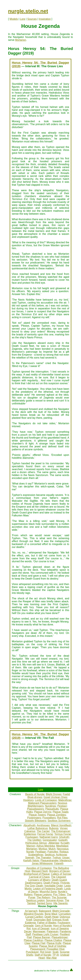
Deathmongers (34, 883)
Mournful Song (48, 892)
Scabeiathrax (36, 855)
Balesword (45, 911)
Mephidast (62, 846)
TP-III (56, 955)
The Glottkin (34, 840)
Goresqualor (50, 840)
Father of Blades (47, 923)
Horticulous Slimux (36, 843)
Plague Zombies (56, 815)
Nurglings (50, 806)
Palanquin (52, 931)
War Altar (51, 958)
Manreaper (39, 931)
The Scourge (59, 897)
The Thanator (43, 858)
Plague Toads (61, 812)
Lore (23, 19)
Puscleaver (32, 952)
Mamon (31, 846)
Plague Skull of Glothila (52, 946)
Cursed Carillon (34, 917)
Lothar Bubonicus (38, 828)
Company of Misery (39, 880)
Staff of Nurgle (43, 955)
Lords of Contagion (46, 800)
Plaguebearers (35, 809)
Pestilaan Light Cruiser (45, 934)
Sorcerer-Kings (55, 900)
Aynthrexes (43, 825)
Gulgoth (63, 840)
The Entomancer (61, 831)
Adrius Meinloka (46, 846)
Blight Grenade (61, 911)
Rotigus (64, 852)
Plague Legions (43, 894)
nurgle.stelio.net (28, 11)
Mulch (52, 849)
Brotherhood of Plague (37, 874)
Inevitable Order (54, 886)
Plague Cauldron (33, 940)
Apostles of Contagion (39, 868)
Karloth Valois (31, 860)
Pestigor (62, 806)
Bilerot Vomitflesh (61, 825)
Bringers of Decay (59, 871)
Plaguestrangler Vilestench (56, 860)
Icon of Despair (41, 928)
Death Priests (51, 883)
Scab (55, 952)
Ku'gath (65, 843)
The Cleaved (58, 877)
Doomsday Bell (42, 920)
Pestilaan (41, 852)
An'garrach (31, 911)
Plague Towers (37, 815)
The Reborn (43, 897)
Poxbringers (34, 818)
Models (14, 19)
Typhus (57, 858)
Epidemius (30, 834)
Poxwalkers (49, 818)
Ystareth (59, 863)
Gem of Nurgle (43, 926)
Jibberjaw (54, 843)
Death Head (51, 917)
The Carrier (43, 831)
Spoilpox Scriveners (59, 821)
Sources (32, 19)
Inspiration (45, 19)
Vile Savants (60, 903)
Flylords (65, 883)
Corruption (65, 914)
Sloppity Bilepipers (36, 821)
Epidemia (30, 923)
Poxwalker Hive (55, 949)
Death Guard (59, 880)
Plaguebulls (52, 809)
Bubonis (54, 828)
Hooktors (28, 800)
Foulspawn (32, 837)
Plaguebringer (60, 937)
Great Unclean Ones (55, 797)
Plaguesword (38, 949)
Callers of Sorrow (61, 874)
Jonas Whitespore (42, 863)
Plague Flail (38, 943)
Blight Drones (54, 794)
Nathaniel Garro (49, 837)
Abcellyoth (29, 825)
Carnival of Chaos (39, 877)
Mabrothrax (65, 800)
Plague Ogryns (43, 812)
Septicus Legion (35, 900)
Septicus (50, 855)
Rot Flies (62, 818)
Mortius (43, 849)
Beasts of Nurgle (35, 794)
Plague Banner (42, 937)
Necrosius (63, 849)
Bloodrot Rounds (34, 914)
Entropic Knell (60, 920)
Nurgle (30, 852)
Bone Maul (51, 914)
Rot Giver (46, 952)
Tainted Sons (44, 903)
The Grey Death (34, 886)
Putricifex (53, 852)
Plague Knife (54, 943)
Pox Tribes (59, 894)
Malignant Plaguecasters (42, 803)
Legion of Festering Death (48, 889)
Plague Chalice (53, 940)
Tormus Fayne (62, 834)
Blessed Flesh (40, 871)
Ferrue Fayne (45, 834)
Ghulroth (64, 837)
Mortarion (21, 40)
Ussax (66, 858)
